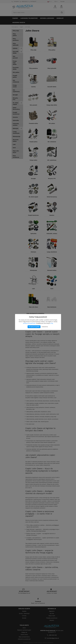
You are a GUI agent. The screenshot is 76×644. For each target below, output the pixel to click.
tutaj (52, 323)
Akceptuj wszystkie (34, 327)
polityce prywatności (29, 323)
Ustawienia (45, 327)
